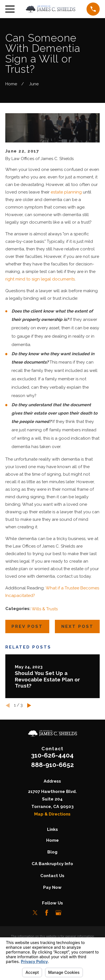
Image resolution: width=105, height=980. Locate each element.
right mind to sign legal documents (40, 279)
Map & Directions (52, 814)
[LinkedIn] (70, 913)
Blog (52, 852)
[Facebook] (47, 913)
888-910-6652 (53, 765)
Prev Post (27, 626)
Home (53, 840)
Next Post (77, 626)
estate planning (66, 192)
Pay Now (52, 887)
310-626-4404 (52, 755)
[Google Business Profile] (58, 913)
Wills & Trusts (45, 609)
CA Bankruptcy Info (52, 864)
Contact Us (52, 876)
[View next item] (29, 706)
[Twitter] (35, 913)
